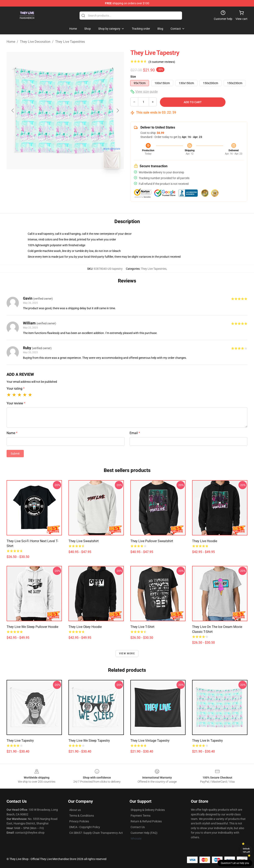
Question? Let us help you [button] (235, 863)
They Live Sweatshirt (84, 541)
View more (127, 654)
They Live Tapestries (70, 42)
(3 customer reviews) (162, 62)
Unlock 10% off (246, 850)
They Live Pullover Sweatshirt (152, 541)
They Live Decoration (35, 42)
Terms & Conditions (82, 816)
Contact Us (138, 827)
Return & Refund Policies (146, 821)
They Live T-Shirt (142, 627)
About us (75, 810)
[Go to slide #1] (55, 181)
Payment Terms (141, 816)
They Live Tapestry (20, 741)
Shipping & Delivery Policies (148, 810)
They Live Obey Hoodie (85, 627)
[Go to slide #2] (76, 181)
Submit (15, 454)
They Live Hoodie (205, 541)
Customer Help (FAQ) (144, 833)
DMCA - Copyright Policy (85, 827)
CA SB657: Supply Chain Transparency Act (96, 833)
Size (133, 77)
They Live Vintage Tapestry (150, 741)
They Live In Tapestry (207, 741)
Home (11, 42)
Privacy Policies (79, 821)
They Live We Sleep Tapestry (89, 741)
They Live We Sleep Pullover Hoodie (32, 627)
